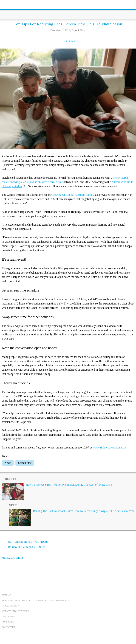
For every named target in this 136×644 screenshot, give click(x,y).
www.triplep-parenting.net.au (109, 447)
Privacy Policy (10, 606)
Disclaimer (8, 616)
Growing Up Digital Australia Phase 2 (73, 195)
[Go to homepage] (68, 10)
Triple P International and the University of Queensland (35, 600)
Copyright (8, 622)
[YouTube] (15, 571)
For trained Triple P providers (25, 542)
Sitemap (6, 595)
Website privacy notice (15, 611)
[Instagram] (25, 571)
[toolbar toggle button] (9, 4)
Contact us (8, 627)
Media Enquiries (13, 558)
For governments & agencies (24, 547)
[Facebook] (5, 571)
